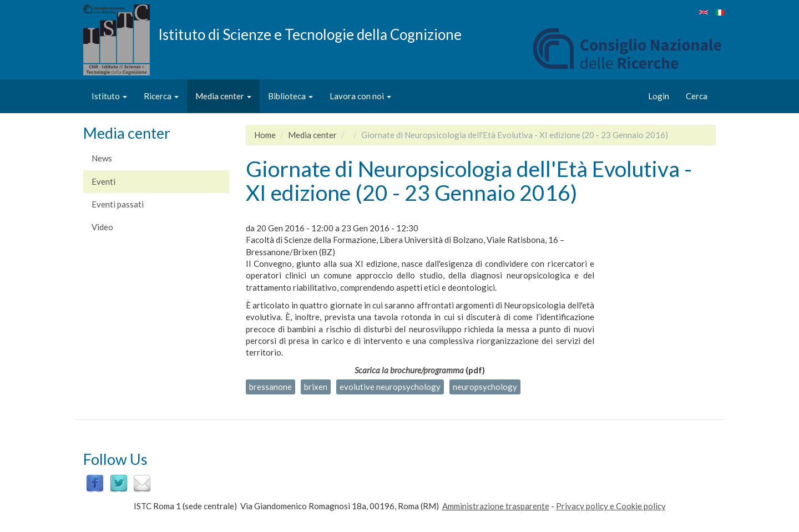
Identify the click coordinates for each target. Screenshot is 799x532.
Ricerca (161, 96)
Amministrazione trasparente (496, 506)
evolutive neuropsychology (390, 387)
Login (659, 96)
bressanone (270, 387)
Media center (223, 96)
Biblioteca (290, 96)
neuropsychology (485, 387)
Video (102, 227)
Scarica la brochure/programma (409, 370)
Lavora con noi (360, 96)
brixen (316, 387)
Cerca (697, 96)
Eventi (103, 181)
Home (265, 135)
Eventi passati (118, 204)
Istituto (109, 96)
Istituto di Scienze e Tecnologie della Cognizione (310, 34)
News (102, 158)
